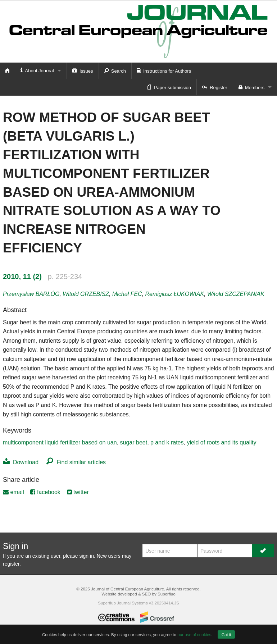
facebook (45, 492)
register (11, 564)
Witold (86, 294)
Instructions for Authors (164, 70)
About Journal (37, 70)
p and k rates (167, 442)
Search (115, 70)
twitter (78, 492)
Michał (127, 294)
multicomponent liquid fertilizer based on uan (60, 442)
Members (251, 87)
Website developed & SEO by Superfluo (138, 594)
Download (21, 462)
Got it (226, 635)
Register (215, 87)
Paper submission (169, 87)
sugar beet (134, 442)
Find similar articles (76, 462)
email (13, 492)
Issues (83, 70)
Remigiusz (175, 294)
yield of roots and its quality (221, 442)
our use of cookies (194, 634)
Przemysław (31, 294)
